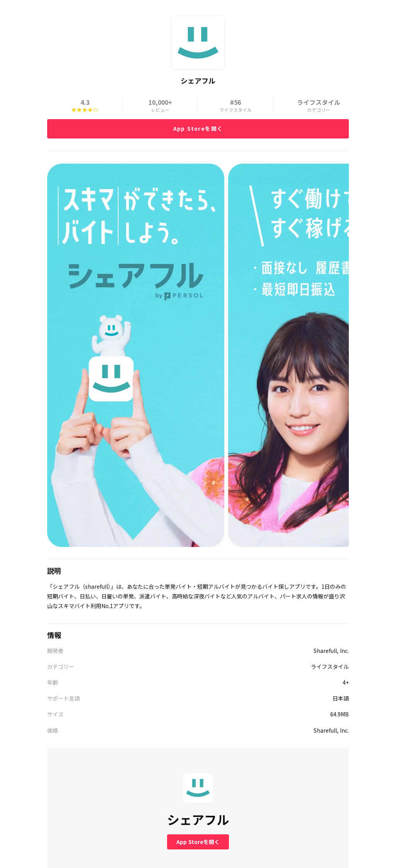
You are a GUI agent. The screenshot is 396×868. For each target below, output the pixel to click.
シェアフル (198, 819)
